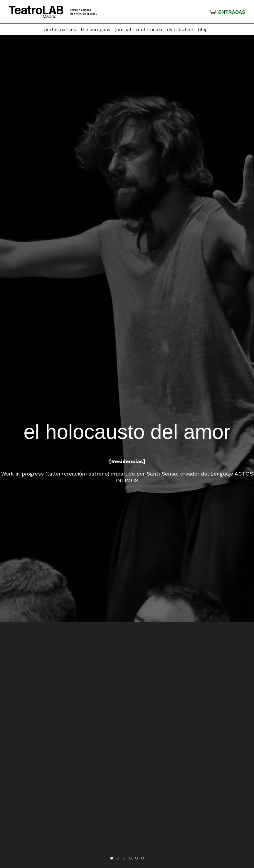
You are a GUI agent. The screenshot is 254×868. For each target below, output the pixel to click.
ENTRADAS (232, 12)
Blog (203, 30)
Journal (123, 30)
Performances (60, 30)
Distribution (180, 30)
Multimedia (149, 30)
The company (96, 30)
